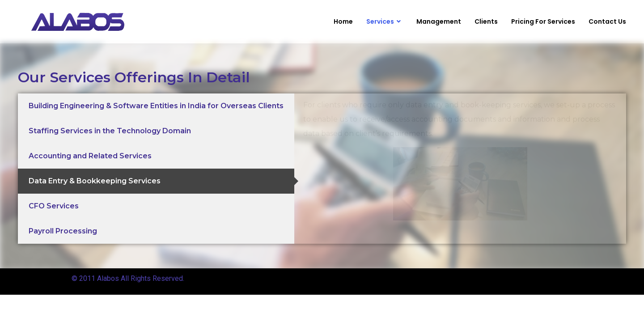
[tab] (156, 106)
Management (439, 21)
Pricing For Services (543, 21)
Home (343, 21)
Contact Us (607, 21)
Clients (486, 21)
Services (385, 22)
